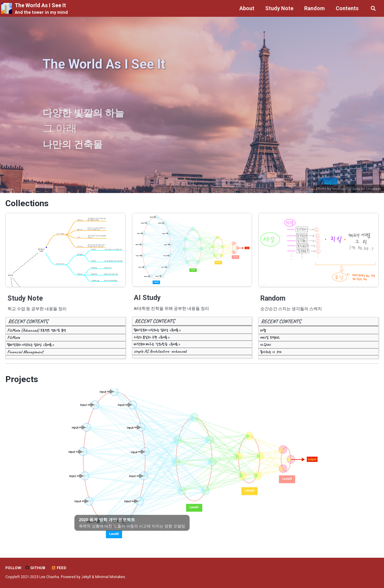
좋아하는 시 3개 (271, 355)
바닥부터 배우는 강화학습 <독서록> (157, 348)
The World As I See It (41, 9)
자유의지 (265, 348)
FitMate (13, 341)
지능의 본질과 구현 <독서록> (152, 340)
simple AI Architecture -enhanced (160, 355)
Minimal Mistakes (110, 577)
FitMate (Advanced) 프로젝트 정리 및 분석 (37, 334)
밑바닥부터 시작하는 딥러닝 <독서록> (31, 348)
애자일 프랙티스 (270, 341)
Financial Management (25, 355)
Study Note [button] (278, 8)
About (246, 8)
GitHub (35, 568)
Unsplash (373, 189)
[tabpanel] (192, 467)
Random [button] (314, 8)
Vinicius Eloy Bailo (343, 189)
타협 (263, 334)
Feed (59, 568)
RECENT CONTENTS (28, 325)
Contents (346, 8)
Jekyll (86, 577)
